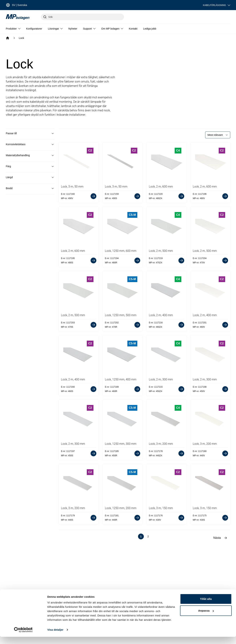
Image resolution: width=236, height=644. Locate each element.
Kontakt (133, 29)
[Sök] (82, 17)
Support (89, 29)
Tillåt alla (206, 606)
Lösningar (55, 29)
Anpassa (206, 618)
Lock (21, 38)
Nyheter (73, 29)
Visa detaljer (55, 637)
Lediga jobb (150, 29)
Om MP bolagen (112, 29)
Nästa (220, 538)
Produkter (13, 29)
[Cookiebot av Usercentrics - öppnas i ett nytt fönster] (23, 637)
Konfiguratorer (34, 29)
